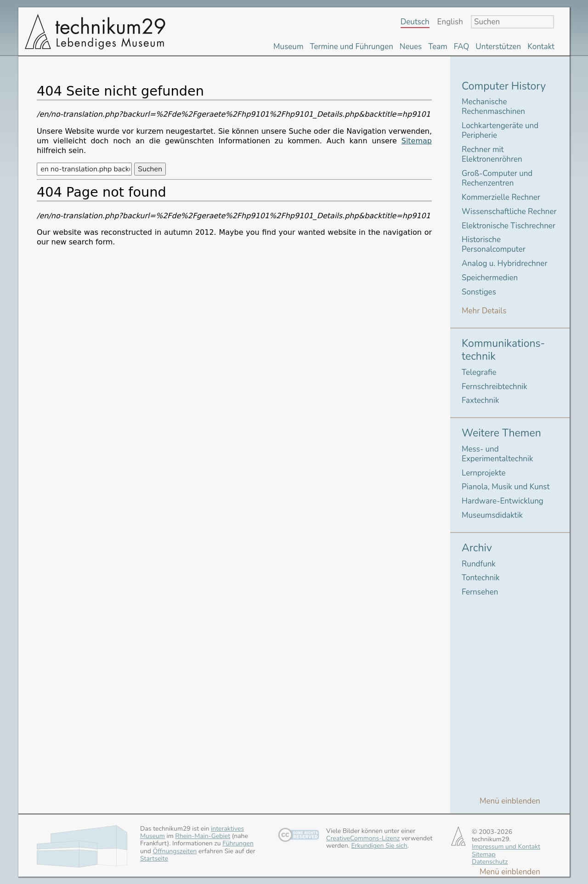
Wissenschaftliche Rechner (509, 212)
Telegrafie (479, 372)
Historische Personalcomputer (494, 244)
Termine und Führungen (351, 47)
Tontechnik (481, 578)
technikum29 (94, 31)
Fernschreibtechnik (495, 387)
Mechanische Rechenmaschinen (493, 107)
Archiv (477, 548)
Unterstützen (498, 47)
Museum (288, 47)
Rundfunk (479, 564)
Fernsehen (480, 592)
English (450, 22)
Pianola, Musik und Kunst (506, 487)
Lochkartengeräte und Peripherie (500, 130)
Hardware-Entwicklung (503, 501)
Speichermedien (490, 278)
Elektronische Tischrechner (509, 226)
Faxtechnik (480, 400)
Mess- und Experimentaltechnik (497, 454)
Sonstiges (479, 292)
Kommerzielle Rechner (501, 197)
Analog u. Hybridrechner (504, 263)
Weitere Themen (501, 433)
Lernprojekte (484, 473)
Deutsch (415, 22)
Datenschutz (490, 862)
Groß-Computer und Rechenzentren (497, 178)
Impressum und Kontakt (506, 847)
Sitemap (417, 141)
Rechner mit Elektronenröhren (492, 154)
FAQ (462, 47)
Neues (411, 47)
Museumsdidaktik (492, 515)
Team (438, 47)
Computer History (504, 86)
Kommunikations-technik (503, 350)
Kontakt (541, 47)
